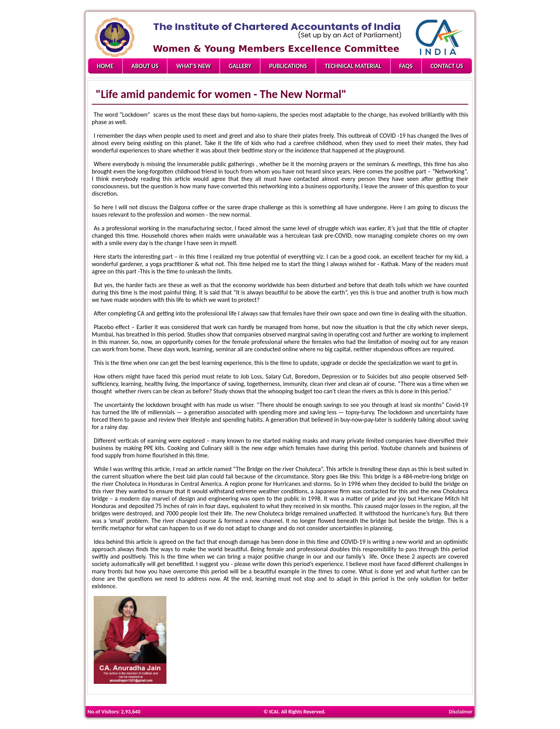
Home (105, 66)
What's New (193, 66)
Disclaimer (461, 712)
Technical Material (353, 66)
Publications (288, 66)
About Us (145, 66)
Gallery (240, 66)
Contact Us (447, 66)
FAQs (406, 66)
